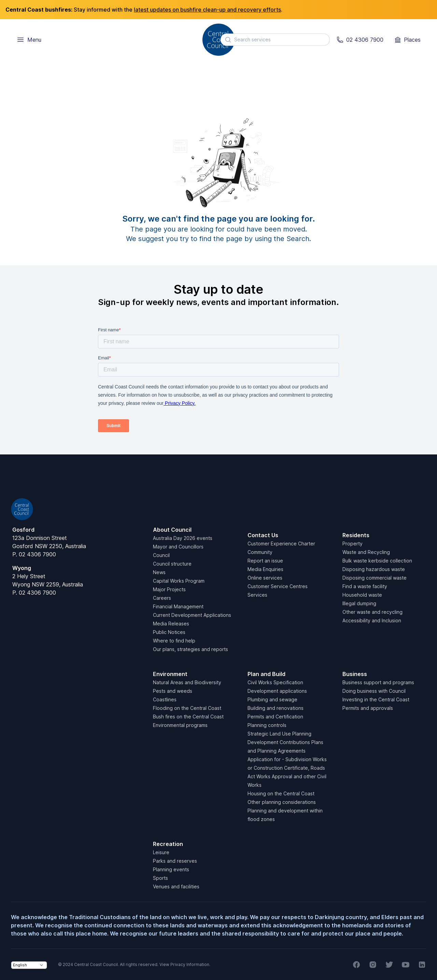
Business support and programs (378, 682)
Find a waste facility (365, 586)
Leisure (161, 852)
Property (353, 544)
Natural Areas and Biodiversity (187, 682)
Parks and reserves (175, 861)
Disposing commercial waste (375, 578)
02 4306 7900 (37, 554)
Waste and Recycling (366, 552)
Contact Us (263, 535)
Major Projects (169, 589)
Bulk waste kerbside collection (377, 561)
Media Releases (171, 624)
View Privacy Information (184, 964)
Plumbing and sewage (272, 699)
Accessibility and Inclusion (372, 620)
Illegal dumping (359, 603)
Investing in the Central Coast (376, 699)
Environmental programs (180, 725)
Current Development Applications (192, 615)
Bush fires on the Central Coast (188, 717)
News (159, 572)
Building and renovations (276, 708)
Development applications (277, 691)
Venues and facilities (176, 886)
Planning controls (267, 725)
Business (355, 674)
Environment (170, 674)
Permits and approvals (368, 708)
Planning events (171, 869)
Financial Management (178, 606)
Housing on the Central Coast (281, 793)
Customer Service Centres (278, 586)
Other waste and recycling (372, 612)
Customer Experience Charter (281, 544)
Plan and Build (266, 674)
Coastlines (165, 699)
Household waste (362, 595)
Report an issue (265, 561)
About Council (172, 530)
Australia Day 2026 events (183, 538)
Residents (356, 535)
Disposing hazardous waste (374, 569)
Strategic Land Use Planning (279, 734)
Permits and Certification (275, 717)
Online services (265, 578)
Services (257, 595)
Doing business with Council (374, 691)
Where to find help (174, 641)
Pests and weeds (173, 691)
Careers (162, 598)
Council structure (172, 564)
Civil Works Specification (275, 682)
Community (260, 552)
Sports (160, 878)
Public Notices (169, 632)
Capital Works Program (179, 581)
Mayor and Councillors (178, 547)
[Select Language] (29, 965)
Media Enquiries (265, 569)
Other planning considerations (282, 802)
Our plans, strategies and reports (191, 649)
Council (161, 555)
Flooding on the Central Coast (187, 708)
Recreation (168, 844)
